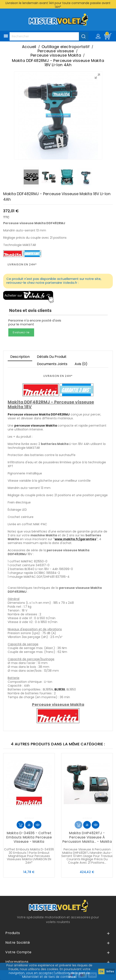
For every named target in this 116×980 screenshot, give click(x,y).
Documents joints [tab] (52, 364)
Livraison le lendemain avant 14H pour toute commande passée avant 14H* (58, 5)
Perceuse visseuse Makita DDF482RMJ (39, 414)
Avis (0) (81, 364)
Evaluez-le (21, 332)
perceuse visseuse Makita (36, 426)
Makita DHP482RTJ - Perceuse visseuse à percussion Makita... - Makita (87, 837)
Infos (110, 971)
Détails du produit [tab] (52, 357)
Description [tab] (20, 357)
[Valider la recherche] (84, 36)
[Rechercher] (49, 36)
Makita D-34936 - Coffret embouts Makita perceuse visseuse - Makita (29, 837)
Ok (101, 971)
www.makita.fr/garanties (75, 539)
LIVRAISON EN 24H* (22, 264)
